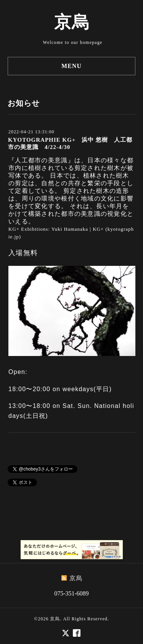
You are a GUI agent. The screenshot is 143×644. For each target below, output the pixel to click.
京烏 (72, 22)
